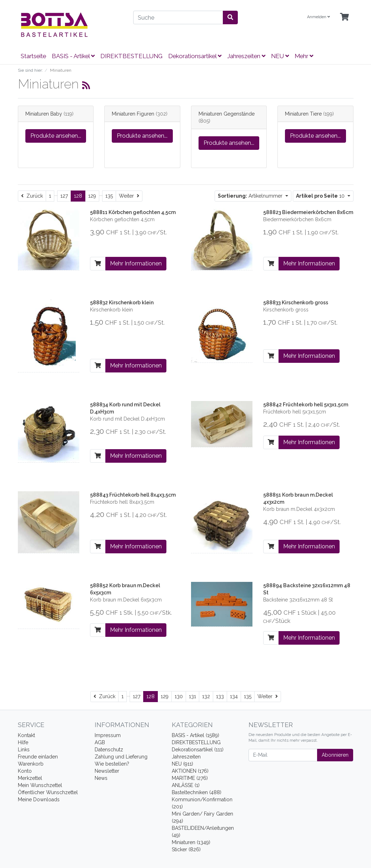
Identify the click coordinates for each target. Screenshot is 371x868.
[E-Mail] (283, 755)
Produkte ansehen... (56, 136)
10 (321, 196)
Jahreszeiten (246, 56)
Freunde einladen (38, 757)
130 (179, 696)
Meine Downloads (39, 800)
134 (234, 696)
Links (24, 750)
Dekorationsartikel (195, 56)
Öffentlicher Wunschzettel (48, 792)
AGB (100, 742)
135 (109, 196)
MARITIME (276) (190, 778)
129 (92, 196)
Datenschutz (109, 750)
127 (64, 196)
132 (206, 696)
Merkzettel (30, 778)
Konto (25, 771)
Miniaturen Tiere (303, 114)
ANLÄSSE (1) (186, 785)
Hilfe (23, 742)
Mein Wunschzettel (40, 785)
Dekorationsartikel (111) (198, 750)
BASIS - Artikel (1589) (195, 735)
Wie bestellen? (112, 764)
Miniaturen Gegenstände (227, 114)
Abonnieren (335, 755)
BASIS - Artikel (73, 56)
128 (78, 196)
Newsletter (107, 771)
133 (220, 696)
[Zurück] (32, 196)
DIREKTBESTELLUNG (131, 56)
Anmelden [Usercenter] (319, 17)
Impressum (108, 735)
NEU (280, 56)
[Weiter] (129, 196)
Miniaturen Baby (44, 114)
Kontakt (26, 735)
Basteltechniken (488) (197, 792)
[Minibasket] (344, 17)
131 (192, 696)
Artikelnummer (251, 196)
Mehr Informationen (136, 263)
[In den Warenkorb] (98, 264)
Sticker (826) (186, 849)
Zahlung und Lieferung (121, 757)
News (101, 778)
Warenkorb (31, 764)
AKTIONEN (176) (190, 771)
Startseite (33, 56)
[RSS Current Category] (86, 85)
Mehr (304, 56)
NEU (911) (182, 764)
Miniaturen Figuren (133, 114)
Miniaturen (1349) (191, 842)
